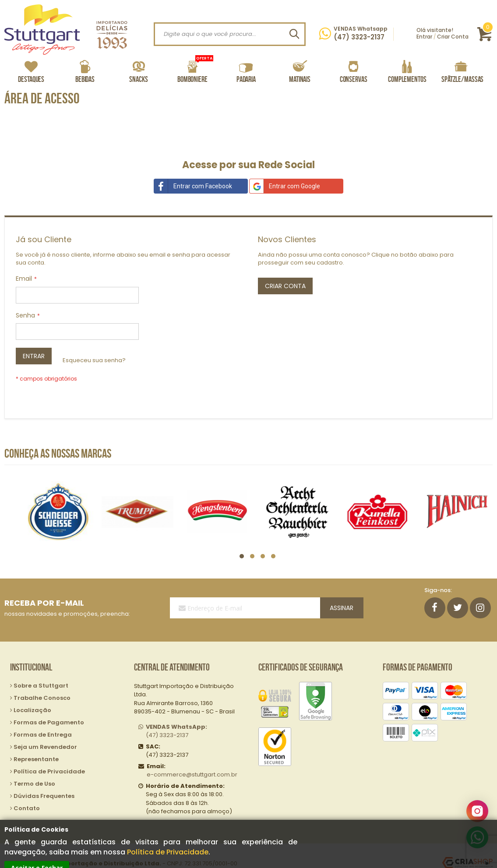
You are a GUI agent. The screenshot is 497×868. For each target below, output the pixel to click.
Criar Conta (453, 37)
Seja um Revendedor (45, 731)
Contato (27, 792)
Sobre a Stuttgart (41, 670)
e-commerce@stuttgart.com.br (192, 759)
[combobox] (230, 34)
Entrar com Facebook (193, 186)
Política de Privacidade (168, 852)
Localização (32, 694)
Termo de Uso (34, 768)
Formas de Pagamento (49, 707)
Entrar (424, 37)
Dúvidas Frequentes (44, 780)
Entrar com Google (285, 186)
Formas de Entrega (43, 719)
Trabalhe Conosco (42, 682)
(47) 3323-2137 (176, 715)
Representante (36, 743)
